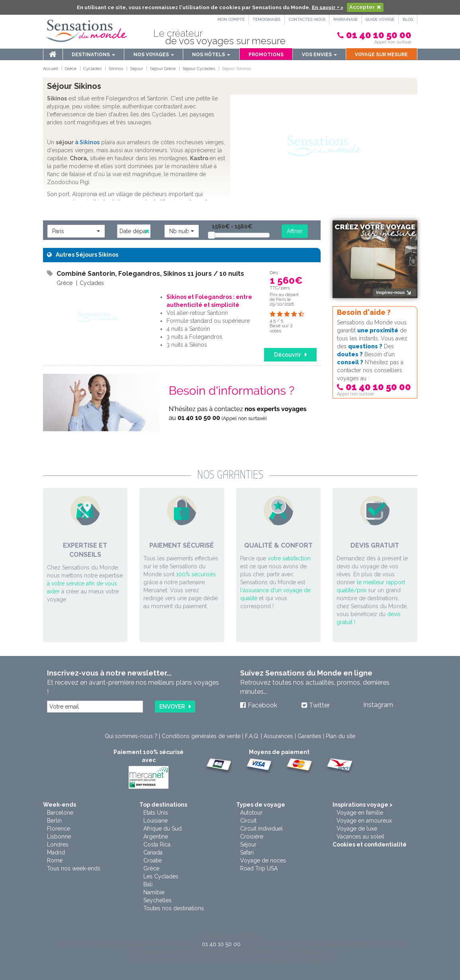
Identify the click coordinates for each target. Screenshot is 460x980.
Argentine (156, 837)
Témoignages (265, 19)
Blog (408, 19)
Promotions (266, 55)
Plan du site (341, 736)
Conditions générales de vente (201, 736)
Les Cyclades (161, 876)
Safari (247, 852)
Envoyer (172, 707)
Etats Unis (156, 813)
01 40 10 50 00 (379, 35)
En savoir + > (328, 7)
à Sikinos (87, 142)
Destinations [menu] (93, 55)
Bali (148, 884)
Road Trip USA (259, 868)
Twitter (319, 705)
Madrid (56, 852)
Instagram (378, 705)
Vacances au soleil (360, 837)
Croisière (252, 837)
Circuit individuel (261, 829)
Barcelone (60, 813)
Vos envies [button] (319, 55)
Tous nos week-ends (74, 868)
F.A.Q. (252, 736)
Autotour (251, 813)
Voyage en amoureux (364, 821)
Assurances (278, 736)
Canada (153, 852)
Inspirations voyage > (363, 805)
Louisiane (156, 821)
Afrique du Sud (162, 829)
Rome (55, 860)
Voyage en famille (360, 813)
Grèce (151, 868)
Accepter (362, 7)
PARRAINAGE (345, 19)
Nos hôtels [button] (211, 55)
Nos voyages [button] (154, 55)
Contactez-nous (306, 19)
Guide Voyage (380, 19)
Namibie (154, 892)
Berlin (54, 821)
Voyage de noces (263, 860)
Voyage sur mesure (381, 55)
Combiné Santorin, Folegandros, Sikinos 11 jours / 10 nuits (150, 274)
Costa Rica (157, 844)
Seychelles (158, 900)
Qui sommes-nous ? (131, 736)
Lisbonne (59, 837)
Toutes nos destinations (174, 908)
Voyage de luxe (357, 829)
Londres (58, 844)
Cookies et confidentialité (370, 844)
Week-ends (60, 805)
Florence (59, 829)
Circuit (248, 821)
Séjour (248, 844)
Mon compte (229, 19)
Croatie (153, 860)
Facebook (262, 705)
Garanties (309, 736)
